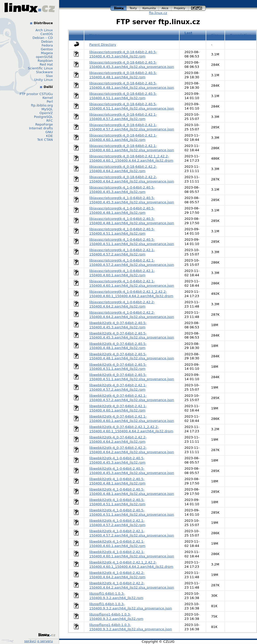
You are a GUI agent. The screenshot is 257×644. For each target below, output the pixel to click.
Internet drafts (41, 128)
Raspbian (45, 61)
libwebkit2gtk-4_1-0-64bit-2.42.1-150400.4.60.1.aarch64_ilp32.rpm (117, 544)
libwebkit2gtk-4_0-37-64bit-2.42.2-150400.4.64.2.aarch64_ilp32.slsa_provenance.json (132, 450)
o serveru (45, 641)
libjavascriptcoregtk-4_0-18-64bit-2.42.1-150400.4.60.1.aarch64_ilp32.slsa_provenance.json (132, 148)
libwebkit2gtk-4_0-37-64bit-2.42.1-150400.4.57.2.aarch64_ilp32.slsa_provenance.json (132, 398)
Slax (49, 76)
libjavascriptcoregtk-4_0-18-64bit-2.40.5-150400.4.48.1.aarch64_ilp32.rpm (123, 75)
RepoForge (44, 124)
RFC (50, 121)
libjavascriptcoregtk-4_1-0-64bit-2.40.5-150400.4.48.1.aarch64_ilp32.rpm (122, 210)
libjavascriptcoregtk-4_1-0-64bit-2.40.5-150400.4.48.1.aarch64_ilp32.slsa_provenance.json (132, 221)
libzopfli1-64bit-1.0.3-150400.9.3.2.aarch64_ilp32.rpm (116, 596)
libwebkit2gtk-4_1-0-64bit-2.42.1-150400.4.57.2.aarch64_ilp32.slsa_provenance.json (132, 533)
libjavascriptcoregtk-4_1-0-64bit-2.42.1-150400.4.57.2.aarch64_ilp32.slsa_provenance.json (132, 263)
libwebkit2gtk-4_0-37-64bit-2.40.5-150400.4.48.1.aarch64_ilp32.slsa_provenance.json (132, 356)
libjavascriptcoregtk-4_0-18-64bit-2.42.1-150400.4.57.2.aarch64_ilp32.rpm (123, 117)
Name (95, 35)
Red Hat (46, 64)
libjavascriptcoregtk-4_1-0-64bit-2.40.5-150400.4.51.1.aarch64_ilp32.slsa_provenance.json (132, 242)
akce (165, 8)
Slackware (44, 72)
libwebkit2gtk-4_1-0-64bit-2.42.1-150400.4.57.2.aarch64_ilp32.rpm (117, 523)
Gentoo (47, 49)
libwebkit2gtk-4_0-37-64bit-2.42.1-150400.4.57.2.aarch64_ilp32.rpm (118, 387)
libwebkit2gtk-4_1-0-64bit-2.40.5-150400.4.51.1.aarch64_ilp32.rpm (117, 502)
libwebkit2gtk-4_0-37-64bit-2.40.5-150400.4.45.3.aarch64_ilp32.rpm (118, 325)
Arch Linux (44, 30)
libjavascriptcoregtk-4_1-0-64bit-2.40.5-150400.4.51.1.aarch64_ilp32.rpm (122, 231)
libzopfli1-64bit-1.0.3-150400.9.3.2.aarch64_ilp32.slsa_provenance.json (131, 606)
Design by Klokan (8, 641)
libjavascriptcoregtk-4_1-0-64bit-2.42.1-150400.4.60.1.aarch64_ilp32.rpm (122, 273)
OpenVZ (46, 113)
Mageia (47, 53)
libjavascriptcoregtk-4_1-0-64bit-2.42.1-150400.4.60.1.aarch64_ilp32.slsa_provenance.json (132, 283)
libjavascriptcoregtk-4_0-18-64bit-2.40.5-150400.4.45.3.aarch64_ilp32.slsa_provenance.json (132, 65)
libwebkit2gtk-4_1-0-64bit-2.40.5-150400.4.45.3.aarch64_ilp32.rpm (117, 460)
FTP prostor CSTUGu (36, 94)
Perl (50, 102)
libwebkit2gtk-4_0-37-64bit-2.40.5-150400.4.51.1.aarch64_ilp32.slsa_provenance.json (132, 377)
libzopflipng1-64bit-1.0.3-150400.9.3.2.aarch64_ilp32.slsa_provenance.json (131, 627)
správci (30, 641)
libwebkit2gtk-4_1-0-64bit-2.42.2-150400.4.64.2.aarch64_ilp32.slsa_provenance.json (132, 585)
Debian (47, 42)
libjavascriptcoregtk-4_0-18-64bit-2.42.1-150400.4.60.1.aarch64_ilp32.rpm (123, 137)
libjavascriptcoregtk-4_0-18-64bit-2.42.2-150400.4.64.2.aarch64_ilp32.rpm (123, 169)
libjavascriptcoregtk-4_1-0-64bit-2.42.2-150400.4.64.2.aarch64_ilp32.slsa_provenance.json (132, 315)
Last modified (192, 35)
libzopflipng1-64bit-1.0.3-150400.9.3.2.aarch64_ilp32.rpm (116, 617)
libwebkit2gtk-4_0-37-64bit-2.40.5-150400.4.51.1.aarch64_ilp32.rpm (118, 367)
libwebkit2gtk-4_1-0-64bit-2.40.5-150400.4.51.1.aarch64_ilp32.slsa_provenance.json (132, 512)
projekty (180, 8)
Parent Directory (103, 45)
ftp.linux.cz (158, 13)
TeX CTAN (45, 140)
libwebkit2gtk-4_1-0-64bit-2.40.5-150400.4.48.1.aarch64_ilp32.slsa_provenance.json (132, 492)
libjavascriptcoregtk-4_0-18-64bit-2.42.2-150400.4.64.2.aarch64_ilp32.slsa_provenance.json (132, 179)
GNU (49, 132)
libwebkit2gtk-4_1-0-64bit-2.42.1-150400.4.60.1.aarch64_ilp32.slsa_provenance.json (132, 554)
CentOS (47, 34)
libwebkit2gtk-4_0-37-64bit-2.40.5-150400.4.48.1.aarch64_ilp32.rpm (118, 346)
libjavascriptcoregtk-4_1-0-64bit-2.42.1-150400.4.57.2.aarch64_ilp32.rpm (122, 252)
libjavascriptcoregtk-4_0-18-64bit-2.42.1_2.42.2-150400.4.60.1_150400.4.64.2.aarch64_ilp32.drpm (131, 158)
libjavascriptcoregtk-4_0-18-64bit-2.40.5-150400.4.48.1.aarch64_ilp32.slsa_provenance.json (132, 85)
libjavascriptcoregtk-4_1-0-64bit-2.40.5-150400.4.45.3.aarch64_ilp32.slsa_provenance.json (132, 200)
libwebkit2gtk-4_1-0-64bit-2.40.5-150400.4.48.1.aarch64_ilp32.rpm (117, 481)
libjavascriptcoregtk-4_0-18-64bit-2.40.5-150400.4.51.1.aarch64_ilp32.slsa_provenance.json (132, 106)
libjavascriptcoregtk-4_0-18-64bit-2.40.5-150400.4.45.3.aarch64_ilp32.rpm (123, 54)
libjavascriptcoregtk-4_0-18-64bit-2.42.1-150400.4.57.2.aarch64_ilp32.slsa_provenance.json (132, 127)
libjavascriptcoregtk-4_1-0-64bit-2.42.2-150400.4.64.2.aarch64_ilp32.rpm (122, 304)
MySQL (47, 109)
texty (133, 8)
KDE (49, 136)
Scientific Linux (40, 68)
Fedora (47, 45)
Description (241, 35)
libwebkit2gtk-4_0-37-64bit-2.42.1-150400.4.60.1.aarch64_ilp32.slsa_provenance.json (132, 419)
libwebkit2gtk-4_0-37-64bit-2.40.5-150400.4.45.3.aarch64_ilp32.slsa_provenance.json (132, 335)
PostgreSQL (43, 117)
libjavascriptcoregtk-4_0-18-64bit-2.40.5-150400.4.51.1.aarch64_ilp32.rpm (123, 96)
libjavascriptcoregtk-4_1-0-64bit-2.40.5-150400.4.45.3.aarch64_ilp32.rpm (122, 190)
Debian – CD (43, 38)
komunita (149, 8)
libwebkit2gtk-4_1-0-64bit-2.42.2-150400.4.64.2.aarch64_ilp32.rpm (117, 575)
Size (215, 35)
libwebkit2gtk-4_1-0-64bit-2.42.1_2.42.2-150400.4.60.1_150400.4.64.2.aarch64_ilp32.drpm (131, 564)
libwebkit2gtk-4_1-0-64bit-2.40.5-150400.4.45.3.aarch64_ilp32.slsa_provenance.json (132, 471)
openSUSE (44, 57)
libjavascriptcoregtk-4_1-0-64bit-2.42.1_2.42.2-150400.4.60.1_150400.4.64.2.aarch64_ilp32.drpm (131, 294)
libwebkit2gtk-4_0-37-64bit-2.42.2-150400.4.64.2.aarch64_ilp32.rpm (118, 439)
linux (119, 8)
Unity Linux (44, 80)
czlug (197, 8)
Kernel (48, 98)
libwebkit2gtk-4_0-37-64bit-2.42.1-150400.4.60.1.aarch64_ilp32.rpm (118, 408)
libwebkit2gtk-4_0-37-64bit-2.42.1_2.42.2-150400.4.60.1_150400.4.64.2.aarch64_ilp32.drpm (131, 429)
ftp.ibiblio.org (42, 105)
